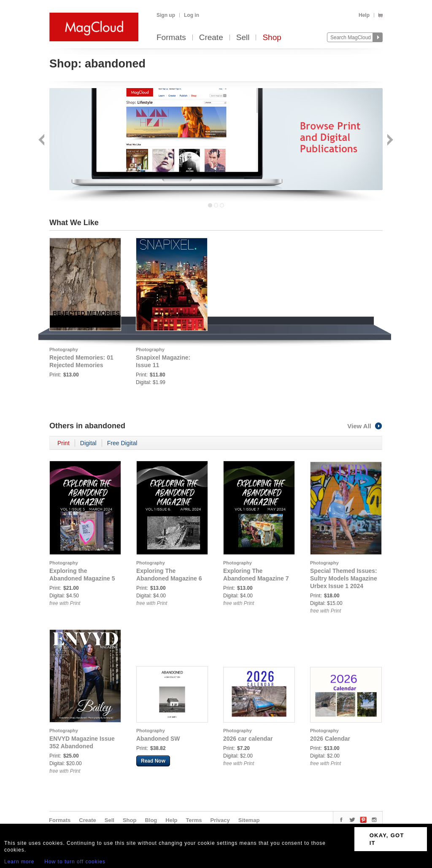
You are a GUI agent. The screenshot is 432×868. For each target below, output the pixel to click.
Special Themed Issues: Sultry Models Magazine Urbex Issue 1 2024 (344, 578)
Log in (192, 15)
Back (42, 141)
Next (389, 141)
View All (365, 426)
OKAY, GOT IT (387, 839)
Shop (272, 38)
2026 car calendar (248, 739)
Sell (243, 38)
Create (211, 38)
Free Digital (122, 443)
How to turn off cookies (75, 862)
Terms (194, 820)
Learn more (19, 862)
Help (364, 15)
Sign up (166, 15)
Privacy (220, 820)
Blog (151, 820)
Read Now (153, 761)
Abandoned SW (158, 739)
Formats (171, 38)
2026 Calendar (330, 739)
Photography (64, 349)
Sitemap (249, 820)
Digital (88, 443)
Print (63, 443)
